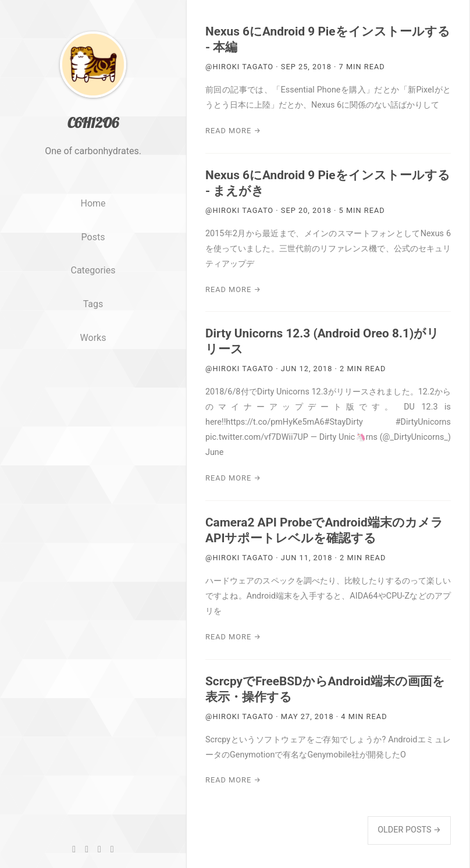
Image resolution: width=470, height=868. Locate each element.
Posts (93, 255)
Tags (93, 323)
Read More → (233, 131)
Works (93, 356)
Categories (93, 289)
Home (93, 222)
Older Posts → (409, 830)
